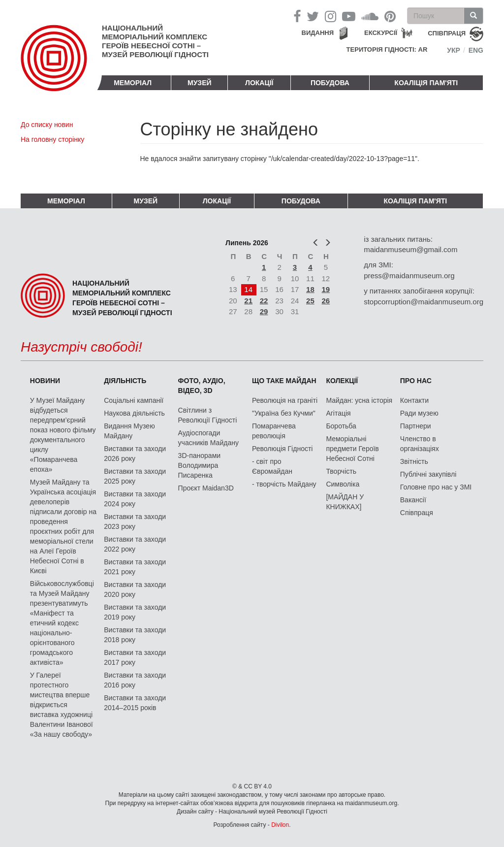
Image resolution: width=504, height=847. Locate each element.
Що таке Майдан (284, 381)
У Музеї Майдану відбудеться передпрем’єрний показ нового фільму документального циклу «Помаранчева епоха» (63, 435)
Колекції (342, 381)
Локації (259, 83)
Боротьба (341, 426)
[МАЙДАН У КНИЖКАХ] (345, 502)
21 (248, 301)
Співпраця (417, 513)
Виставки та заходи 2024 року (135, 499)
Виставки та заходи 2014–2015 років (135, 703)
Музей (200, 83)
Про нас (416, 381)
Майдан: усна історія (359, 400)
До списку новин (47, 125)
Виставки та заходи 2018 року (135, 635)
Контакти (414, 400)
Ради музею (419, 413)
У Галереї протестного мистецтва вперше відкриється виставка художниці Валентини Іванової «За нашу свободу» (62, 705)
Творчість (341, 471)
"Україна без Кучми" (284, 413)
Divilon (280, 825)
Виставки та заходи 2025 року (135, 476)
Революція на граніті (285, 400)
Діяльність (125, 381)
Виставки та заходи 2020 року (135, 589)
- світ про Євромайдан (272, 466)
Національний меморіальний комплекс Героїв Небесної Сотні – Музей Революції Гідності (155, 41)
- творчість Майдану (284, 484)
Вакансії (413, 500)
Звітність (414, 461)
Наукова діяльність (134, 413)
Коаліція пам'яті (426, 83)
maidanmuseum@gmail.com (410, 249)
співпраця (447, 33)
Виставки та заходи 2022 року (135, 544)
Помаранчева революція (274, 431)
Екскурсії (381, 33)
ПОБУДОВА (330, 83)
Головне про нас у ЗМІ (436, 487)
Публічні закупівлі (428, 474)
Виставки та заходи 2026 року (135, 454)
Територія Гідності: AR (387, 49)
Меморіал (133, 83)
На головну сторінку (52, 139)
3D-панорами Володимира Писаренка (199, 465)
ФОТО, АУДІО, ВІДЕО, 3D (202, 386)
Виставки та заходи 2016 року (135, 680)
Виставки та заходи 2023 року (135, 521)
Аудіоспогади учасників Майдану (208, 438)
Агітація (338, 413)
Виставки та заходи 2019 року (135, 612)
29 (264, 311)
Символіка (343, 484)
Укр (454, 50)
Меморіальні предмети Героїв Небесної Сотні (352, 449)
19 (326, 289)
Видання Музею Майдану (129, 431)
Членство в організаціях (420, 444)
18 (310, 289)
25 (310, 301)
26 (326, 301)
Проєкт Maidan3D (206, 488)
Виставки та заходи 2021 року (135, 567)
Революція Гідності (282, 449)
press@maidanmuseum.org (409, 276)
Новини (45, 381)
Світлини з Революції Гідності (208, 415)
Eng (476, 50)
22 (264, 301)
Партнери (416, 426)
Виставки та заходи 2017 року (135, 657)
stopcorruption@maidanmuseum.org (424, 302)
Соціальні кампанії (134, 400)
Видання (318, 33)
